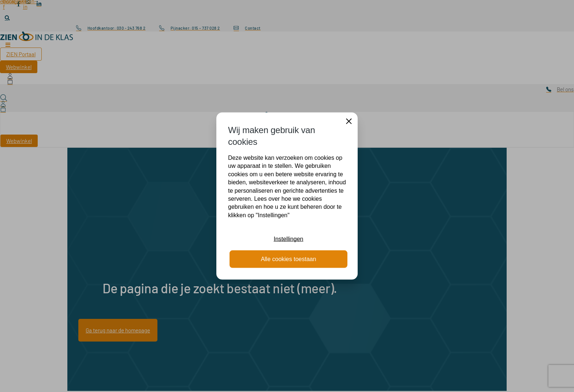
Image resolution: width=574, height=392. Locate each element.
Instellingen (289, 239)
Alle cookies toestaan (288, 259)
